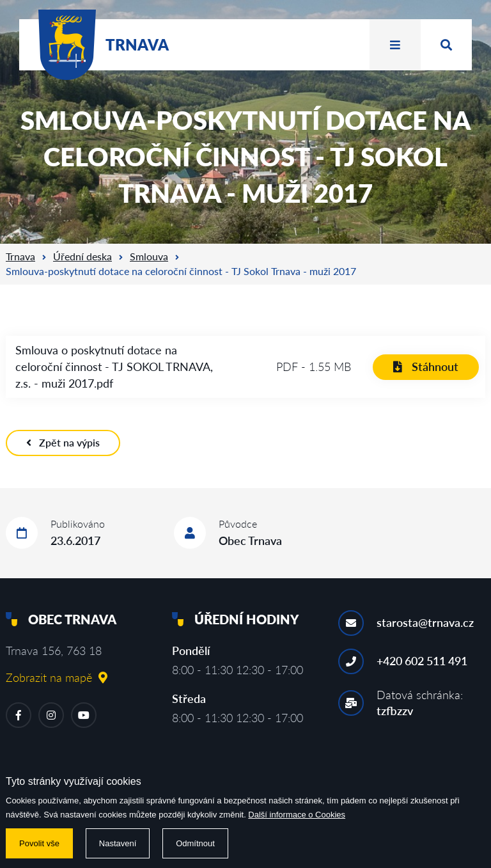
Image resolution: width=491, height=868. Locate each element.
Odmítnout (195, 843)
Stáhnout (426, 367)
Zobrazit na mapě (57, 677)
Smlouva (149, 256)
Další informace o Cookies (297, 815)
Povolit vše (39, 843)
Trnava (20, 256)
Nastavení (118, 843)
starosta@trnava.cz (425, 622)
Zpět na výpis (63, 442)
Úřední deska (82, 256)
